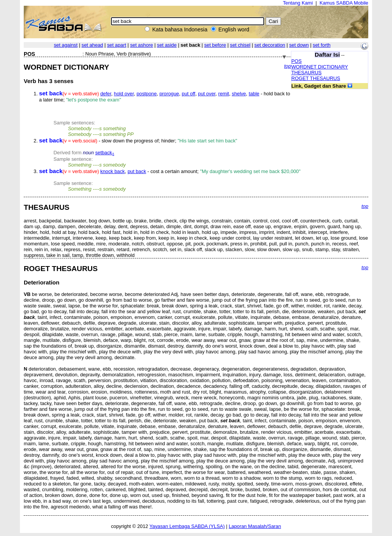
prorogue (169, 94)
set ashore (142, 45)
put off (189, 94)
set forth (322, 45)
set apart (117, 45)
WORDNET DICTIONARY (320, 67)
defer (106, 94)
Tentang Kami (298, 3)
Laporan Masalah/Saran (255, 526)
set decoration (270, 45)
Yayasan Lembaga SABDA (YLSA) (187, 526)
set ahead (92, 45)
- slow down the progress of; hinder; (138, 141)
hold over (124, 94)
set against (66, 45)
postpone (147, 94)
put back (137, 171)
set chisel (240, 45)
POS (296, 61)
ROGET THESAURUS (316, 78)
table (254, 94)
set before (215, 45)
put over (207, 94)
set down (299, 45)
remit (224, 94)
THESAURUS (306, 73)
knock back (113, 171)
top (287, 66)
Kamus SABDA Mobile (344, 3)
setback (105, 153)
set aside (167, 45)
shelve (239, 94)
